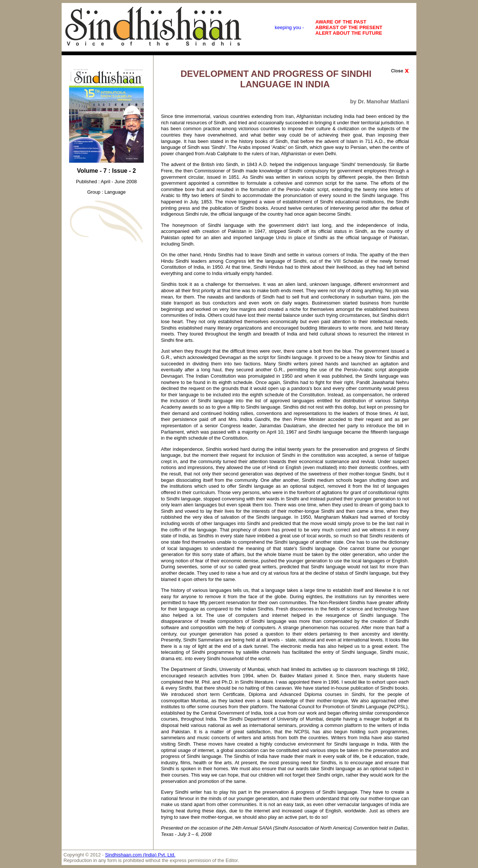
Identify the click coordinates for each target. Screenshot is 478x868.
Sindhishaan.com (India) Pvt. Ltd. (140, 855)
